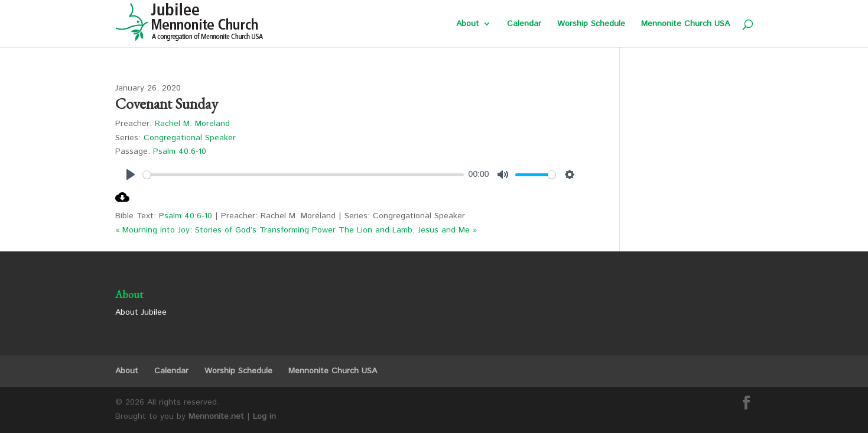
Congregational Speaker (190, 138)
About (468, 25)
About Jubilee (141, 312)
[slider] (304, 175)
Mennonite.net (216, 416)
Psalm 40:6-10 (180, 151)
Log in (264, 416)
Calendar (524, 25)
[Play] (131, 175)
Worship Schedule (591, 25)
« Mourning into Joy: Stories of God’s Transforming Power (225, 230)
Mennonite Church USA (685, 25)
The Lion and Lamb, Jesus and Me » (408, 230)
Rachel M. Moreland (192, 124)
